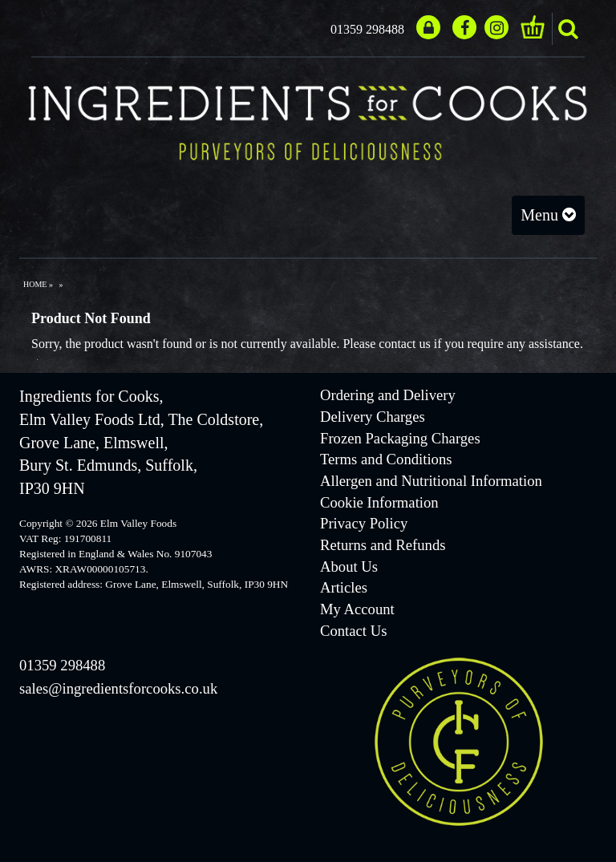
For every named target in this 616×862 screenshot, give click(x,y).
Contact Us (353, 631)
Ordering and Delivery (388, 395)
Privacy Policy (364, 523)
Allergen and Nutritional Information (431, 481)
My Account (357, 609)
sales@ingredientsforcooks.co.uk (118, 688)
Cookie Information (379, 502)
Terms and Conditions (386, 459)
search (568, 29)
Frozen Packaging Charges (400, 438)
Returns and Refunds (383, 545)
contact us (404, 344)
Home (35, 284)
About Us (349, 567)
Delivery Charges (373, 417)
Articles (344, 587)
